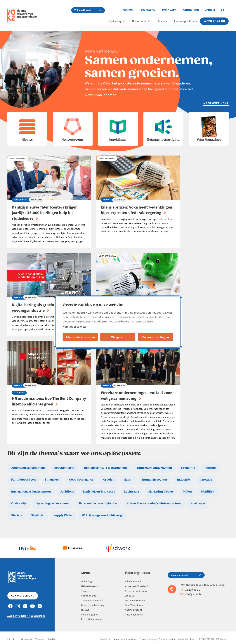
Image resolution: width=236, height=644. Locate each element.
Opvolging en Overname (53, 503)
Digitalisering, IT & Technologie (106, 468)
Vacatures (148, 10)
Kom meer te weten (76, 326)
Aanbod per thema (185, 21)
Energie (210, 468)
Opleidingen (117, 21)
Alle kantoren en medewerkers (26, 616)
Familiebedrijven (23, 480)
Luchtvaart (132, 492)
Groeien (109, 480)
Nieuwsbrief (26, 639)
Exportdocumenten (92, 619)
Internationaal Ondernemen (31, 492)
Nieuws (128, 10)
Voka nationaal (133, 581)
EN (9, 639)
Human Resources (155, 480)
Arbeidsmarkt (64, 468)
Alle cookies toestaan (80, 337)
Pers (15, 639)
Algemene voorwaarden (125, 639)
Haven (128, 480)
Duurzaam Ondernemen (155, 468)
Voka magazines (90, 615)
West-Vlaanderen (134, 615)
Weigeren (118, 337)
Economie (188, 468)
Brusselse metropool (136, 591)
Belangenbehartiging (93, 605)
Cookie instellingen (187, 639)
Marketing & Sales (161, 492)
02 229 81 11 (190, 590)
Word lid (52, 639)
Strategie (37, 515)
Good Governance (81, 480)
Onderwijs (19, 503)
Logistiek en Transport (99, 492)
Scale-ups (198, 503)
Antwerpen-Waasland (136, 586)
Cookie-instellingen (156, 337)
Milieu (187, 492)
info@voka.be (191, 594)
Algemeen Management (28, 468)
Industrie (183, 480)
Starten (16, 515)
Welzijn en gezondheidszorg (102, 515)
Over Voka (169, 10)
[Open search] (225, 10)
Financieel (52, 480)
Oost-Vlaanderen (134, 605)
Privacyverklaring (148, 639)
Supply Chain (63, 515)
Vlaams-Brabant (133, 610)
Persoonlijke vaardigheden (98, 503)
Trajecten (164, 21)
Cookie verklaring (167, 639)
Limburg (129, 596)
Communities (88, 596)
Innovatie (206, 480)
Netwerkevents (141, 21)
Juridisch (67, 492)
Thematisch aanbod (92, 600)
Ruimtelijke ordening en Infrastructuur (154, 503)
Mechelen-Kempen (135, 600)
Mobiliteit (208, 492)
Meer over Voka (216, 103)
